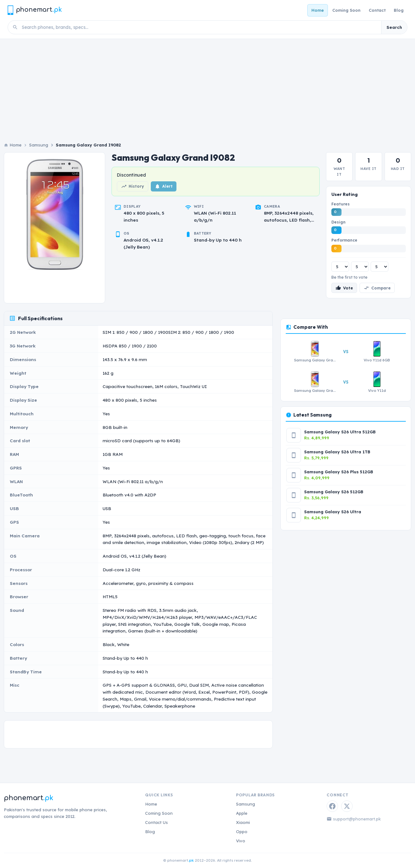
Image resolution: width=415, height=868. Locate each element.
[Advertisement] (207, 87)
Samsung (39, 145)
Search (394, 27)
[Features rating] (340, 267)
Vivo (241, 841)
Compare (377, 288)
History (133, 186)
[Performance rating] (380, 267)
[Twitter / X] (347, 806)
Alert (164, 186)
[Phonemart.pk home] (35, 10)
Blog (399, 10)
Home (318, 10)
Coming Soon (346, 10)
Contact (377, 10)
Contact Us (156, 822)
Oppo (242, 832)
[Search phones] (200, 27)
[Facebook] (332, 806)
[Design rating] (360, 267)
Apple (242, 813)
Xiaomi (243, 822)
